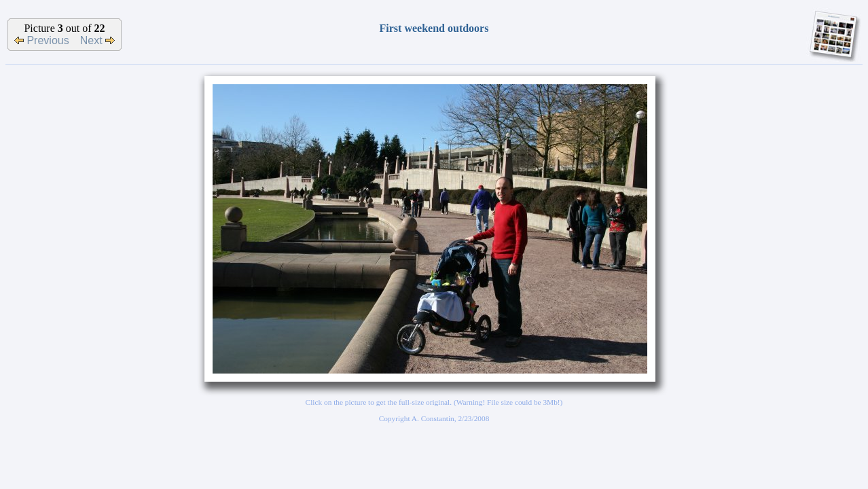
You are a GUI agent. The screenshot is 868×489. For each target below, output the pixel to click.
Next (97, 40)
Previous (42, 40)
